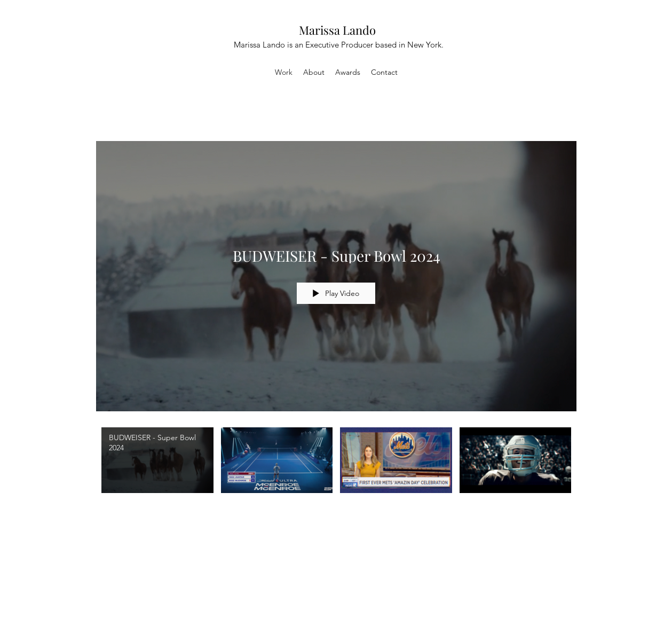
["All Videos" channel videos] (336, 473)
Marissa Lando (337, 30)
